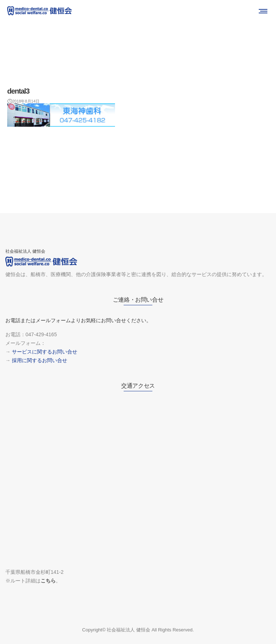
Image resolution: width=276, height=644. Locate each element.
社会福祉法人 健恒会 (128, 630)
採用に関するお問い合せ (40, 360)
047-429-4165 (41, 334)
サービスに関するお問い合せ (45, 352)
